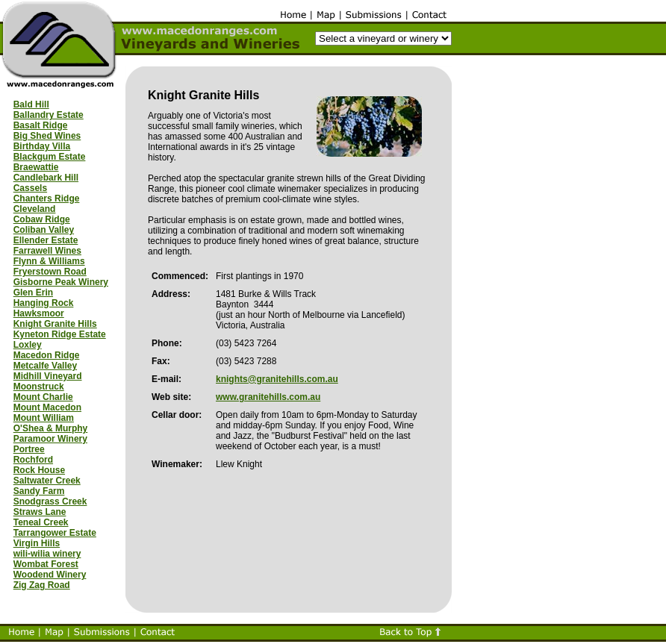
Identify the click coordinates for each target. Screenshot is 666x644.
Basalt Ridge (41, 125)
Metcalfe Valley (45, 366)
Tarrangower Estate (55, 533)
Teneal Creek (41, 522)
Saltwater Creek (47, 481)
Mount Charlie (43, 397)
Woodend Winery (50, 575)
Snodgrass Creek (50, 501)
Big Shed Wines (47, 136)
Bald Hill (31, 104)
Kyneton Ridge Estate (60, 334)
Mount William (44, 418)
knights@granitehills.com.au (277, 379)
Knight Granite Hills (55, 324)
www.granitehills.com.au (268, 397)
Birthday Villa (42, 146)
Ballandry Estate (49, 115)
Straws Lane (40, 512)
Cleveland (35, 209)
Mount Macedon (47, 407)
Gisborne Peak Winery (61, 282)
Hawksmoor (39, 313)
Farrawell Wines (47, 251)
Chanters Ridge (47, 198)
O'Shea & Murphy (51, 428)
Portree (29, 449)
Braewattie (36, 167)
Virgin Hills (37, 543)
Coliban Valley (44, 230)
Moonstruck (39, 387)
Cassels (30, 188)
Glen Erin (33, 293)
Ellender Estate (46, 240)
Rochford (33, 460)
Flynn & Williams (49, 261)
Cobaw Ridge (42, 219)
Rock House (39, 470)
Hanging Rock (44, 303)
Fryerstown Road (50, 272)
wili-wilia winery (47, 554)
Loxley (28, 345)
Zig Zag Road (42, 585)
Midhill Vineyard (48, 376)
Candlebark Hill (46, 178)
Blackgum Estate (50, 157)
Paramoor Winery (50, 439)
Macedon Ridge (47, 355)
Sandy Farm (39, 491)
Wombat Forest (46, 564)
